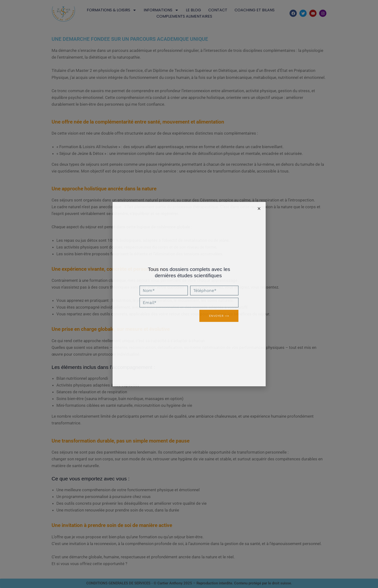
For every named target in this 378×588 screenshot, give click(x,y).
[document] (189, 294)
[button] (259, 209)
